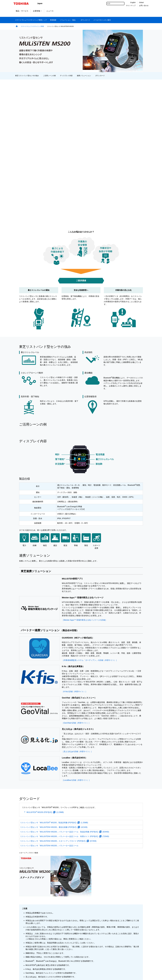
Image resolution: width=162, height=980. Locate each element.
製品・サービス (22, 11)
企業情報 (37, 11)
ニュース (50, 11)
